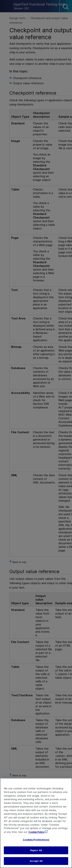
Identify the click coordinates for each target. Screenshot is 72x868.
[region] (36, 823)
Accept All (36, 861)
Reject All (36, 850)
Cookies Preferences (36, 840)
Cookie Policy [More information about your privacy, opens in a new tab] (36, 832)
